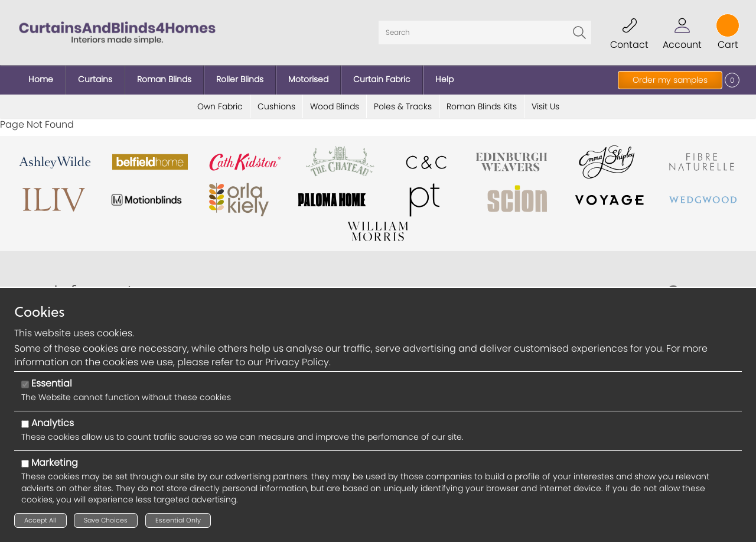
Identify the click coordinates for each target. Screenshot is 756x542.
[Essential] (25, 384)
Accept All (40, 520)
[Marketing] (25, 464)
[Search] (485, 33)
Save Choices (106, 520)
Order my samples (670, 80)
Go (579, 33)
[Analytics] (25, 424)
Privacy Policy (297, 362)
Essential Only (178, 520)
